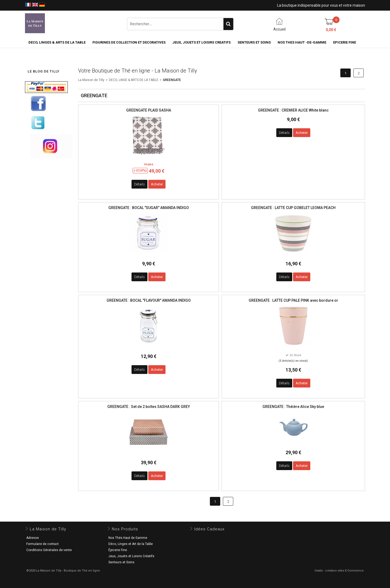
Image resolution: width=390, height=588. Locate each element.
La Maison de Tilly (91, 80)
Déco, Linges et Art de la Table (131, 544)
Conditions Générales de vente (49, 550)
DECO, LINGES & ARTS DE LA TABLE (57, 42)
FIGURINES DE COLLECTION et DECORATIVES (129, 42)
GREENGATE (172, 80)
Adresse (33, 538)
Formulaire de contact (43, 544)
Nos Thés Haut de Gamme (128, 538)
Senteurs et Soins (121, 562)
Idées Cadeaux (209, 529)
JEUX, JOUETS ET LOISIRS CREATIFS (202, 42)
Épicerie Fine (118, 550)
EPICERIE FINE (345, 42)
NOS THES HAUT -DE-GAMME (302, 42)
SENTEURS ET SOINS (254, 42)
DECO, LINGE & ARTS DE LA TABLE (134, 80)
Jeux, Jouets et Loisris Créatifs (131, 556)
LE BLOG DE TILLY (44, 71)
